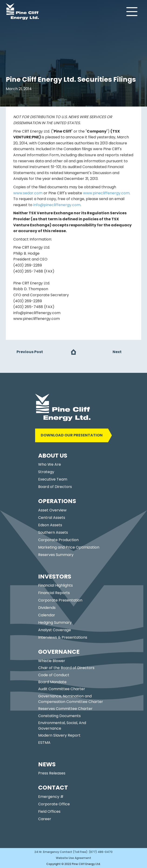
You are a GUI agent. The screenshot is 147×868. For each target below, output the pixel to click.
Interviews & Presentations (63, 637)
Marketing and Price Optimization (69, 547)
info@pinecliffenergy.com (57, 205)
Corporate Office (54, 804)
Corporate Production (58, 540)
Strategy (46, 472)
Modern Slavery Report (59, 735)
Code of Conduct (54, 675)
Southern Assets (53, 532)
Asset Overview (52, 510)
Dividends (47, 608)
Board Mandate (52, 682)
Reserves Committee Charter (65, 709)
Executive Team (53, 479)
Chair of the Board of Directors (66, 668)
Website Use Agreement (73, 858)
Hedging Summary (55, 623)
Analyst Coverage (55, 630)
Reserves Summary (56, 555)
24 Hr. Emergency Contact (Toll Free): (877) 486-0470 (73, 852)
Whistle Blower (52, 661)
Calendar (47, 615)
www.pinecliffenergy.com (106, 193)
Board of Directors (55, 487)
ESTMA (44, 743)
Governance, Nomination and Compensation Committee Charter (71, 699)
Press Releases (52, 773)
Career (45, 819)
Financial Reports (54, 593)
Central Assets (52, 518)
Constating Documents (59, 716)
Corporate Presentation (60, 600)
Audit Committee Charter (62, 689)
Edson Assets (50, 525)
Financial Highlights (55, 585)
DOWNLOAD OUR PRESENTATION (72, 435)
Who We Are (50, 464)
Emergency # (51, 797)
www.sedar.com (28, 193)
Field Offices (49, 811)
